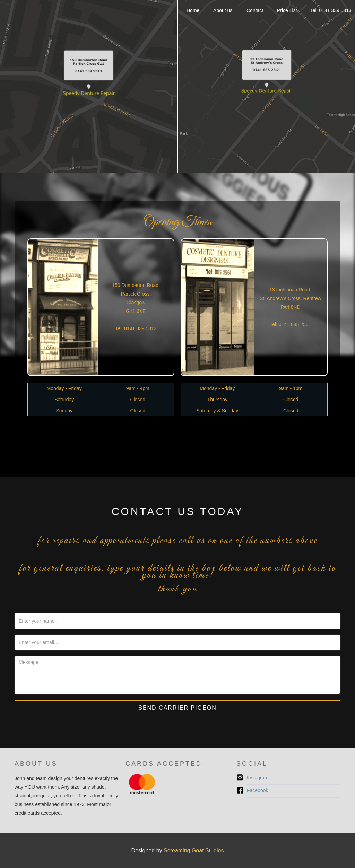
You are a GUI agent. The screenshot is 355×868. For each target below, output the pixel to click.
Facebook (257, 790)
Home (194, 10)
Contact (255, 10)
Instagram (258, 778)
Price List (287, 10)
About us (223, 10)
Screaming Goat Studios (194, 851)
